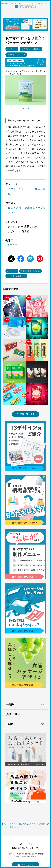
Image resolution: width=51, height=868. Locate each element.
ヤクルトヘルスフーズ (16, 55)
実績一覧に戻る (26, 414)
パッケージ (12, 49)
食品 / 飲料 (14, 208)
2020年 (12, 245)
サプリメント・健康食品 (31, 49)
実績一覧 (13, 827)
